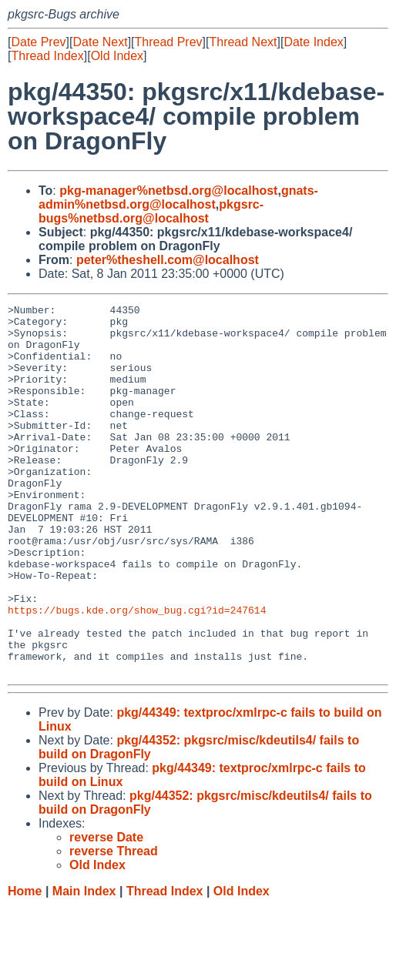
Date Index (313, 42)
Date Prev (38, 42)
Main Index (84, 965)
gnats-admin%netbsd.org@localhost (178, 197)
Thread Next (243, 42)
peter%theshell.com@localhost (168, 260)
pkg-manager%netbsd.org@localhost (168, 191)
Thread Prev (169, 42)
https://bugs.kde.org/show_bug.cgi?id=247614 (137, 672)
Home (25, 965)
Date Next (100, 42)
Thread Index (47, 56)
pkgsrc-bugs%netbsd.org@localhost (151, 211)
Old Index (117, 56)
